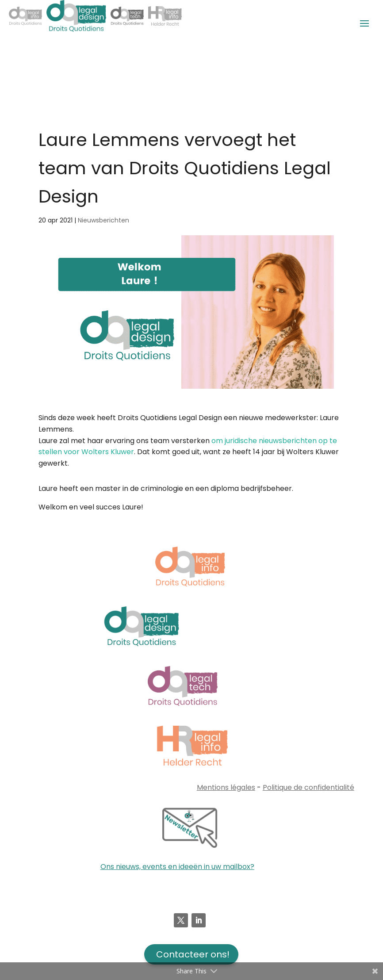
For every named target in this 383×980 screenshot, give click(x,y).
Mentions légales (226, 787)
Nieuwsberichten (103, 220)
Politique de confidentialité (308, 787)
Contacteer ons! (193, 954)
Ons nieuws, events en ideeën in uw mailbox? (177, 867)
